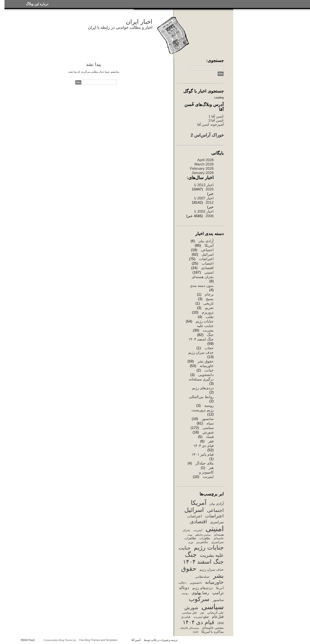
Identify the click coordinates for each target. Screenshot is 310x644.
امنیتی (209, 272)
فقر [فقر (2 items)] (202, 613)
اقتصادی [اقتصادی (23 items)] (198, 522)
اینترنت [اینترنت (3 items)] (198, 530)
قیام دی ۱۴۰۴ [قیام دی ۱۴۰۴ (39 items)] (198, 622)
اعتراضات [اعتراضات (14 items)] (214, 516)
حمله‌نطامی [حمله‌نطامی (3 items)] (202, 577)
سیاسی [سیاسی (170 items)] (213, 607)
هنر (211, 468)
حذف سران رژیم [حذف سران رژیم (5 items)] (212, 570)
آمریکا (209, 245)
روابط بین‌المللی (201, 397)
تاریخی (209, 303)
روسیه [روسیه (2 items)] (185, 593)
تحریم (209, 308)
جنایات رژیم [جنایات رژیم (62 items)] (209, 547)
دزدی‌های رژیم (203, 388)
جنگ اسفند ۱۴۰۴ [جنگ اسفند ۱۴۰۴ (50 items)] (203, 562)
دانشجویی (206, 375)
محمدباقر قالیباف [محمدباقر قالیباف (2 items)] (189, 628)
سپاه (210, 423)
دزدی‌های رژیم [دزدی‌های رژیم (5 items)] (203, 588)
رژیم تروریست (203, 410)
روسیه (209, 406)
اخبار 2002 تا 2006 (204, 214)
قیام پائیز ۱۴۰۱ (203, 455)
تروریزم (208, 312)
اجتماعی (207, 250)
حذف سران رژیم (201, 353)
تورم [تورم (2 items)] (191, 542)
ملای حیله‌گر (205, 463)
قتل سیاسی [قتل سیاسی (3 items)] (190, 613)
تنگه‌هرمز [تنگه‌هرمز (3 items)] (202, 542)
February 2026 (202, 169)
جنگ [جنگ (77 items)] (191, 555)
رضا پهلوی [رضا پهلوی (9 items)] (200, 593)
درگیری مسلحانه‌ (201, 379)
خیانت (209, 370)
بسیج (210, 299)
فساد (210, 437)
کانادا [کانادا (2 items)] (196, 632)
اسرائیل (208, 254)
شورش (208, 432)
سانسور (208, 419)
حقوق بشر (206, 361)
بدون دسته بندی (202, 286)
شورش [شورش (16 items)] (191, 608)
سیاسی (208, 428)
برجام (209, 294)
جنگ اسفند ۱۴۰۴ (201, 339)
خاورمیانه (207, 366)
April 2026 (205, 160)
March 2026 (204, 164)
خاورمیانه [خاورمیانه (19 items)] (214, 582)
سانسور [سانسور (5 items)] (218, 600)
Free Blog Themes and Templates (98, 640)
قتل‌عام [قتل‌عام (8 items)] (218, 617)
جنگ (210, 335)
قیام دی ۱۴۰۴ (203, 446)
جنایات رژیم (205, 321)
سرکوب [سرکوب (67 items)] (199, 599)
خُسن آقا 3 (216, 120)
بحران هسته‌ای (203, 277)
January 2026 (203, 173)
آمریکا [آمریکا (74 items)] (199, 503)
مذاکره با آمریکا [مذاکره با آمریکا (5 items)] (213, 632)
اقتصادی (207, 268)
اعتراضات (206, 259)
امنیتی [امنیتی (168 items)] (215, 529)
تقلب (210, 317)
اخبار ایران (139, 22)
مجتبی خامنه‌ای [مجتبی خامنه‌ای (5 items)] (213, 628)
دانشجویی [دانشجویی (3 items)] (196, 583)
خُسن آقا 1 (216, 116)
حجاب (209, 348)
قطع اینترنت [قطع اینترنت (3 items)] (201, 617)
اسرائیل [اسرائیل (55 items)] (194, 510)
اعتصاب (208, 263)
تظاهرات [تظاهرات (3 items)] (205, 538)
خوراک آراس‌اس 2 (207, 135)
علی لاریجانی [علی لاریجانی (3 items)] (215, 613)
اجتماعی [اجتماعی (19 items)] (215, 510)
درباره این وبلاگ (37, 4)
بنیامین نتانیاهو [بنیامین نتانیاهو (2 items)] (203, 535)
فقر (211, 441)
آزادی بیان (206, 241)
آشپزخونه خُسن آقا (210, 124)
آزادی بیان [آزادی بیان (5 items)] (216, 504)
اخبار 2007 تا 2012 (204, 200)
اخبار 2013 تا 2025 (204, 187)
